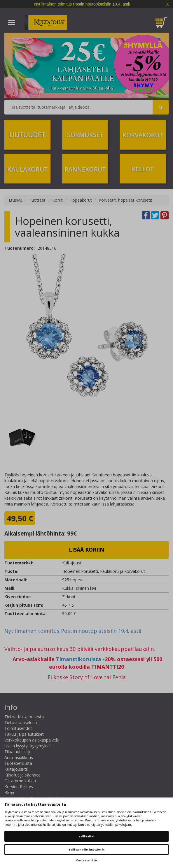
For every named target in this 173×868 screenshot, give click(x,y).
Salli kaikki (86, 836)
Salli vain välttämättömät (87, 849)
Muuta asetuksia (86, 860)
